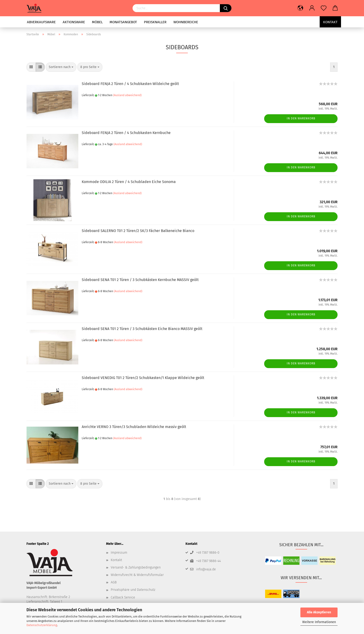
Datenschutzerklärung (42, 625)
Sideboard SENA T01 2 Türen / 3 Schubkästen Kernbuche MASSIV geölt (140, 280)
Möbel (97, 22)
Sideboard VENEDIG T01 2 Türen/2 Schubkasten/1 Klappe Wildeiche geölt (143, 378)
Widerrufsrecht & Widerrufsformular (137, 575)
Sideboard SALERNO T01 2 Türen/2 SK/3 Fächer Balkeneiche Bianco (138, 231)
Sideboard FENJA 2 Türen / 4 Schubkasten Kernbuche (126, 133)
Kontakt (330, 22)
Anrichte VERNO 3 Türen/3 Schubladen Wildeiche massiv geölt (134, 427)
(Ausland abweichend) (127, 95)
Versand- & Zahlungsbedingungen (136, 567)
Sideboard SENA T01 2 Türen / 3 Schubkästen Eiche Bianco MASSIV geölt (142, 329)
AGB (114, 582)
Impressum (119, 553)
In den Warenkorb (301, 118)
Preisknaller (155, 22)
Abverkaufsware (41, 22)
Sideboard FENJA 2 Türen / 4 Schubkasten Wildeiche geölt (130, 84)
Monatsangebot (123, 22)
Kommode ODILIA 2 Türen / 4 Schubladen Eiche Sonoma (129, 182)
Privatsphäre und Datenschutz (133, 590)
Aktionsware (74, 22)
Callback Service (123, 597)
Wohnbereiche (186, 22)
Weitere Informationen (319, 622)
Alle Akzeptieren (319, 612)
